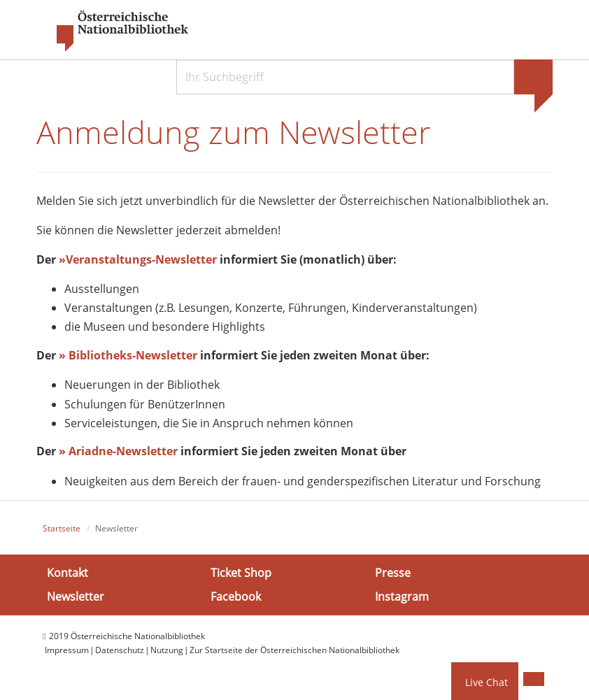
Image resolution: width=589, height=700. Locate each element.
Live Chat (487, 682)
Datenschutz (120, 650)
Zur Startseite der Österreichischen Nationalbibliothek (294, 650)
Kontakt (68, 573)
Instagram (402, 597)
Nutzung (167, 650)
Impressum (67, 650)
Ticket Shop (241, 573)
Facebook (236, 597)
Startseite (62, 528)
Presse (393, 573)
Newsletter (76, 597)
